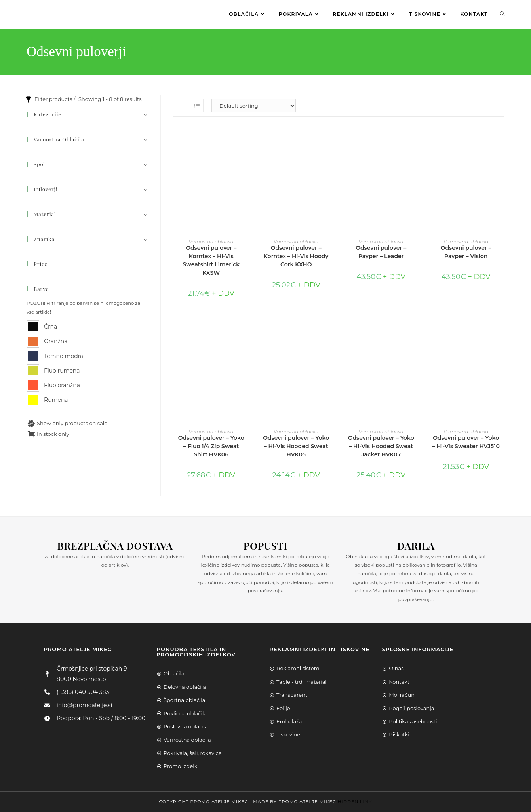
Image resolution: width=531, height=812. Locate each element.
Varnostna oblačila (211, 241)
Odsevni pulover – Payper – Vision (466, 252)
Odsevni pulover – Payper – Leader (381, 252)
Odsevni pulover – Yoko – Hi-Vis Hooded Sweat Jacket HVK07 (381, 446)
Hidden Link (355, 802)
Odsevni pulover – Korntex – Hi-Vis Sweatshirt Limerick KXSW (211, 260)
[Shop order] (254, 106)
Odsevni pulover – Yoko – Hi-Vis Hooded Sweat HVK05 (296, 446)
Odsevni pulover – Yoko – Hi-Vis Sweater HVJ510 (466, 442)
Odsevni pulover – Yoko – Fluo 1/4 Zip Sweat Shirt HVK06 (211, 446)
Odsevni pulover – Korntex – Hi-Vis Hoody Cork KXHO (296, 256)
